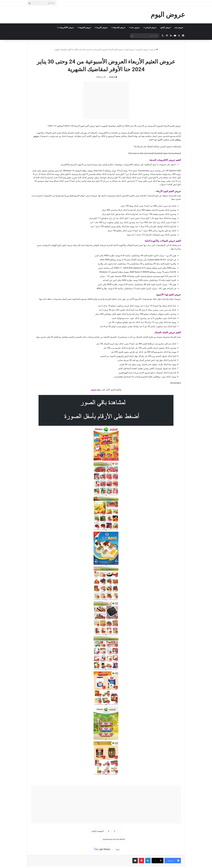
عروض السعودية (142, 50)
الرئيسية (154, 50)
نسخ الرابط (93, 839)
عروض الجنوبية (85, 27)
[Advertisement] (106, 100)
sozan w (112, 77)
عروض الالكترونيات (66, 27)
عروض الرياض (151, 27)
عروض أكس (90, 126)
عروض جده (135, 27)
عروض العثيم (165, 27)
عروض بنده (179, 27)
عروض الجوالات (167, 241)
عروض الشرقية (119, 27)
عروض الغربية (102, 27)
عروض (94, 390)
